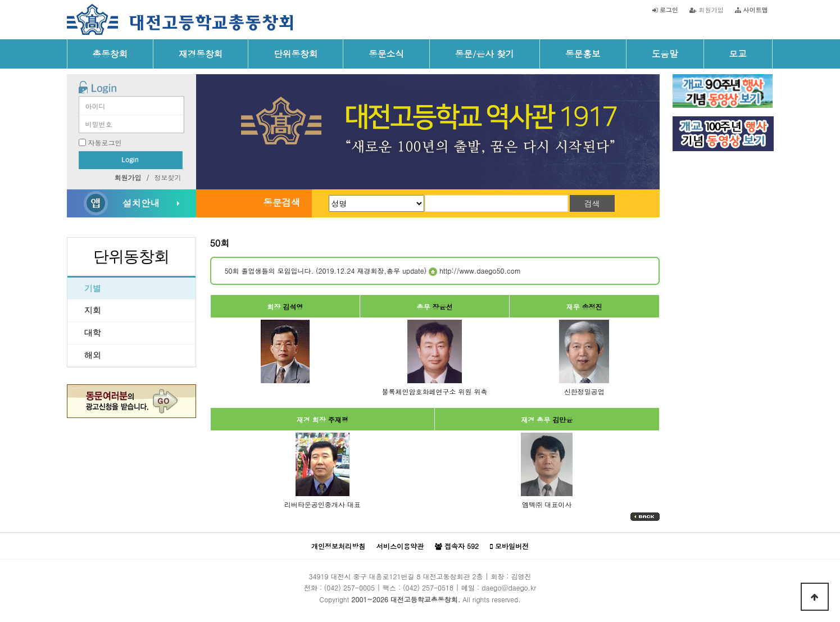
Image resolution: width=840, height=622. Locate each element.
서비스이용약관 (400, 546)
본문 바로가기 (0, 0)
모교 (738, 53)
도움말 (665, 53)
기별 (93, 288)
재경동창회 (201, 53)
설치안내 (141, 203)
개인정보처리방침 (338, 546)
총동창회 (110, 53)
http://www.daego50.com (475, 271)
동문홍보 (583, 53)
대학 (93, 333)
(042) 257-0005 (349, 587)
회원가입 (707, 10)
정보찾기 (168, 177)
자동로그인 (105, 142)
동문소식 (386, 53)
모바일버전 (509, 546)
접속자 (457, 546)
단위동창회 (296, 53)
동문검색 (281, 202)
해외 (93, 355)
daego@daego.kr (509, 587)
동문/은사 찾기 (485, 53)
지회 (93, 310)
